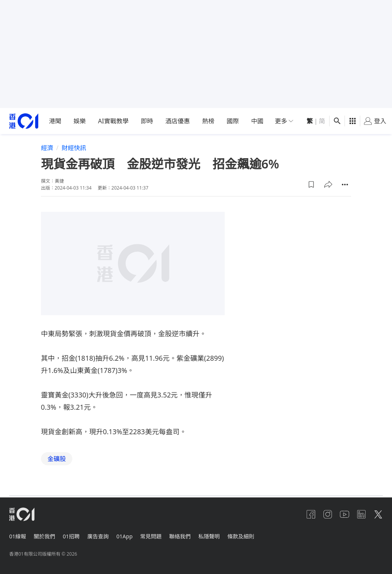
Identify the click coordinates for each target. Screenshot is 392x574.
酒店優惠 (178, 121)
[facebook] (305, 514)
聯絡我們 (189, 535)
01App (131, 535)
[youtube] (341, 514)
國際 (233, 121)
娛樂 (80, 121)
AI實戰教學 (113, 121)
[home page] (24, 121)
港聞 (55, 121)
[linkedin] (360, 514)
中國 (257, 121)
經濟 (47, 148)
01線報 (18, 535)
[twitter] (378, 514)
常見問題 (158, 535)
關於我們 (46, 535)
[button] (311, 185)
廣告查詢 (103, 535)
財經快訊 (74, 148)
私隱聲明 (220, 535)
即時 (147, 121)
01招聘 (74, 535)
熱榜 (208, 121)
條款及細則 (253, 535)
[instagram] (323, 514)
